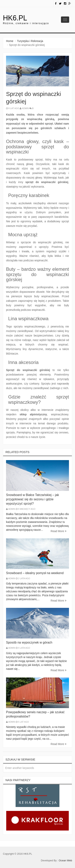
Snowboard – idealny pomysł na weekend (35, 573)
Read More (59, 531)
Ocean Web (65, 860)
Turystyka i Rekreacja (30, 41)
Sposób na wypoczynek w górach (29, 642)
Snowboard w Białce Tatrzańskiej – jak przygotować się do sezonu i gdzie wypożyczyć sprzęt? (33, 499)
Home (10, 41)
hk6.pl (15, 18)
